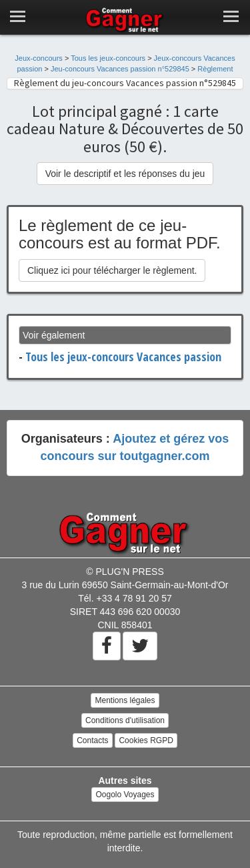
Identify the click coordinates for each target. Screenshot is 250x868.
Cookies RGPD (146, 740)
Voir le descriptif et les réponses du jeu (125, 174)
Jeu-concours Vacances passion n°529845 (120, 69)
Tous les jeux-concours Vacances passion (123, 357)
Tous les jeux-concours (108, 58)
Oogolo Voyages (125, 795)
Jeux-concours (39, 58)
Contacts (92, 740)
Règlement (215, 69)
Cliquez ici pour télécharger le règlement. (112, 270)
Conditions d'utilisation (125, 720)
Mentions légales (125, 700)
